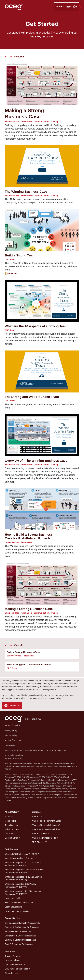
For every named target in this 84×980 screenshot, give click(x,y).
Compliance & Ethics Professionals (21, 936)
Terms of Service (37, 698)
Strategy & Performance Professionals (22, 927)
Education (10, 951)
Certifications (11, 849)
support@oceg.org (13, 740)
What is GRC (37, 817)
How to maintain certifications (18, 911)
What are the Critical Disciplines (46, 829)
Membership (10, 821)
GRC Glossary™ (39, 842)
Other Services (12, 973)
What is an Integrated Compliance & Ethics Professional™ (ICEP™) (24, 871)
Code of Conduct (12, 838)
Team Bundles (11, 825)
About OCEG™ (12, 812)
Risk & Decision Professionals (18, 931)
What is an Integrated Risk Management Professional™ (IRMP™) (23, 893)
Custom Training (12, 960)
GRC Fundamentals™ (15, 965)
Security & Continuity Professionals (21, 940)
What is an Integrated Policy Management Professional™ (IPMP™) (24, 878)
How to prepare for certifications (19, 903)
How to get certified (13, 898)
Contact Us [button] (10, 745)
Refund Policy (11, 735)
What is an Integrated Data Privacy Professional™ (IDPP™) (20, 885)
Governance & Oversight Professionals (22, 923)
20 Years (9, 817)
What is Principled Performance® (46, 821)
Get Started (10, 834)
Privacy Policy (55, 698)
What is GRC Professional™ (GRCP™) (22, 854)
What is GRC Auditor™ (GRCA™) (20, 858)
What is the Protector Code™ (45, 838)
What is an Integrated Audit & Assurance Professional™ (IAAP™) (23, 864)
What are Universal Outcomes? (46, 825)
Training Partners (13, 956)
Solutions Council (13, 829)
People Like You (13, 918)
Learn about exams (14, 907)
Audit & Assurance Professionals (19, 944)
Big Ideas (36, 812)
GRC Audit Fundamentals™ (17, 969)
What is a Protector (40, 834)
